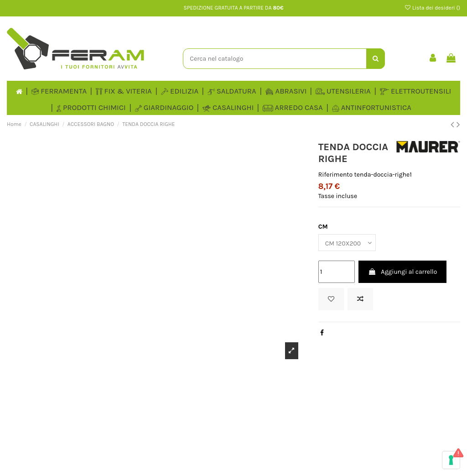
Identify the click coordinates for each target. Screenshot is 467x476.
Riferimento (336, 175)
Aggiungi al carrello (402, 272)
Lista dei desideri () (432, 8)
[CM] (347, 243)
